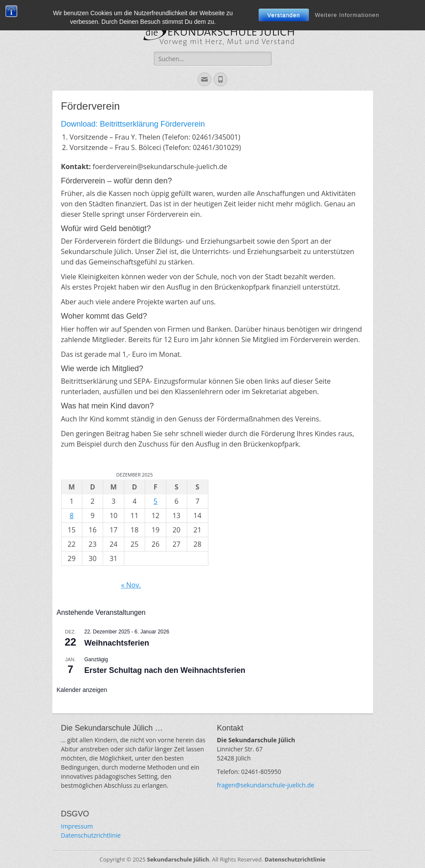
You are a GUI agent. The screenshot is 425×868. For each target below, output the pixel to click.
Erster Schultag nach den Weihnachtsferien (165, 670)
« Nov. (131, 585)
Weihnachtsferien (117, 643)
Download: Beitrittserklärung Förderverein (133, 124)
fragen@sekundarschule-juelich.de (266, 785)
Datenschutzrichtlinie (91, 835)
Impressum (77, 826)
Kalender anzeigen (82, 690)
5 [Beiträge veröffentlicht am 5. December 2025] (155, 501)
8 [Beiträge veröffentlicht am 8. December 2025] (72, 516)
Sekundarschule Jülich (178, 859)
